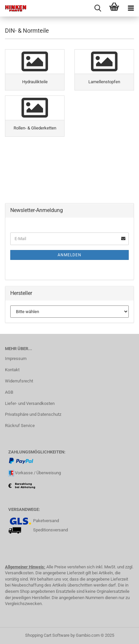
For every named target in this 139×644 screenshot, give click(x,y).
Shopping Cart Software (47, 635)
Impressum (16, 358)
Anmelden (69, 255)
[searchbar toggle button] (98, 8)
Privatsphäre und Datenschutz (33, 414)
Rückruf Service (20, 426)
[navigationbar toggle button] (131, 8)
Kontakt (12, 370)
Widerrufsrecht (19, 381)
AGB (9, 392)
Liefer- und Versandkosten (30, 403)
